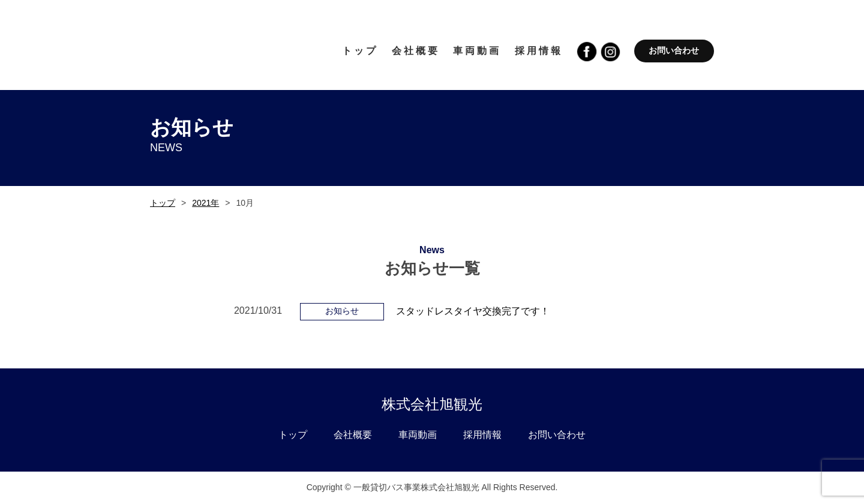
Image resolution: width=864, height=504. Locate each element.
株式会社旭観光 (432, 404)
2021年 (205, 203)
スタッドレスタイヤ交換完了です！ (473, 311)
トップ (163, 203)
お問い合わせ (674, 50)
